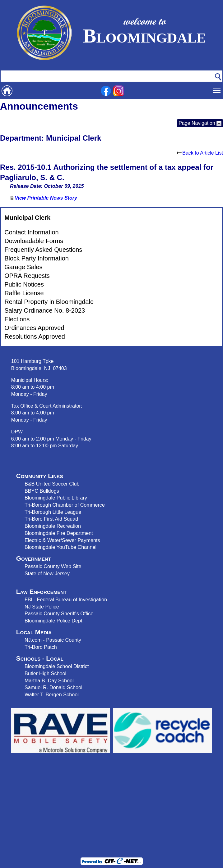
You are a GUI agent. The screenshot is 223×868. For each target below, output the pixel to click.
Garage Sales (23, 267)
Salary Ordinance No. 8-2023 (45, 310)
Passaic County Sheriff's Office (59, 613)
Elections (17, 319)
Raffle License (24, 293)
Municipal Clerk (27, 218)
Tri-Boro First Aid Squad (51, 519)
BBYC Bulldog (41, 491)
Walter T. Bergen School (52, 694)
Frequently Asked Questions (43, 250)
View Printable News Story (44, 198)
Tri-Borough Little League (53, 512)
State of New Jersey (47, 573)
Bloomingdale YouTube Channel (60, 547)
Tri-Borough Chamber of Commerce (65, 505)
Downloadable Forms (34, 241)
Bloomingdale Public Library (56, 498)
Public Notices (24, 284)
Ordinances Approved (34, 328)
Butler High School (45, 673)
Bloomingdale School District (57, 666)
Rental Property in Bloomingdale (49, 302)
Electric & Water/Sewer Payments (62, 540)
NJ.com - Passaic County (53, 640)
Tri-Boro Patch (41, 647)
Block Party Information (37, 258)
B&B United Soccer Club (52, 484)
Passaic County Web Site (53, 566)
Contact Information (32, 232)
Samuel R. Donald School (53, 687)
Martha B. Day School (49, 680)
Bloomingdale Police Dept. (54, 621)
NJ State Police (42, 607)
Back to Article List (200, 153)
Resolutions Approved (35, 337)
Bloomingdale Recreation (53, 526)
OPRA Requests (27, 276)
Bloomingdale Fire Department (59, 533)
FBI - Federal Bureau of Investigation (66, 599)
